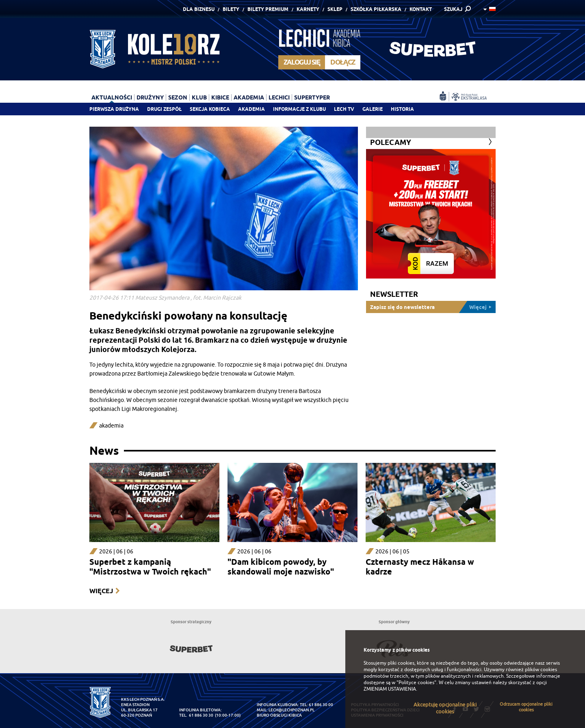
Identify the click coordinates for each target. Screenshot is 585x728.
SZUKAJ (453, 9)
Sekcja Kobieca (210, 109)
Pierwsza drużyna (114, 109)
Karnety (308, 9)
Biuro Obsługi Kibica (279, 715)
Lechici (279, 97)
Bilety (231, 9)
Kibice (220, 97)
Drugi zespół (164, 109)
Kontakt (421, 9)
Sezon (178, 97)
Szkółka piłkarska (376, 9)
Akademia (251, 109)
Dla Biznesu (199, 9)
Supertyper (312, 97)
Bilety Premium (268, 9)
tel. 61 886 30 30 (196, 715)
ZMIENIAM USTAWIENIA (390, 689)
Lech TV (344, 109)
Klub (199, 97)
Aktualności (112, 97)
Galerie (373, 109)
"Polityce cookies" (416, 683)
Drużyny (150, 97)
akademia (111, 426)
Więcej (101, 591)
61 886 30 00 (321, 705)
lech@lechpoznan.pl (291, 710)
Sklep (335, 9)
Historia (402, 109)
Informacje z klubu (299, 109)
